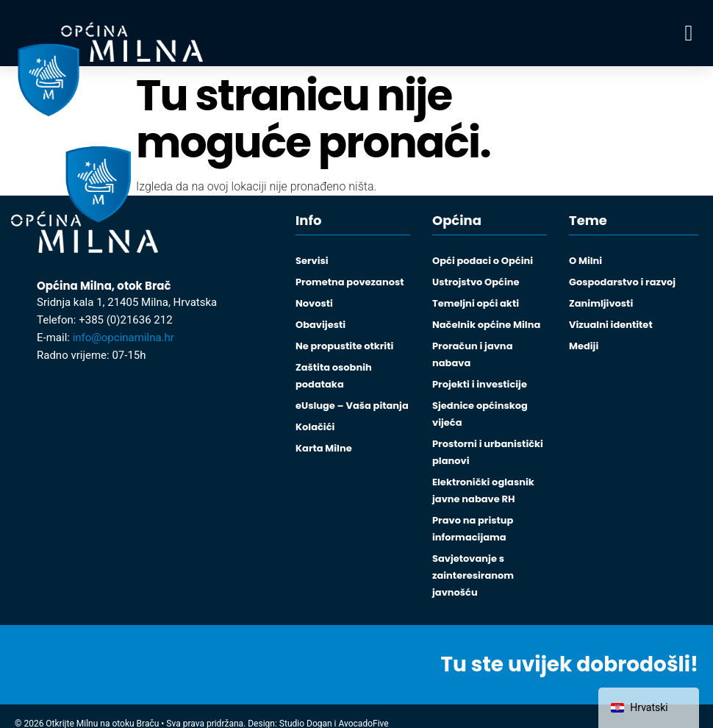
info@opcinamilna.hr (123, 338)
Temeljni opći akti (476, 303)
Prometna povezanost (350, 282)
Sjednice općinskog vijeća (480, 414)
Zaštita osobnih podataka (334, 376)
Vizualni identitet (611, 325)
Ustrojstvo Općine (476, 282)
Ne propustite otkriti (344, 346)
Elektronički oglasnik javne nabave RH (483, 490)
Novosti (314, 303)
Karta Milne (324, 448)
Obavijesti (320, 325)
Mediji (584, 346)
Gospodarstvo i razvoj (622, 282)
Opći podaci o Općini (483, 261)
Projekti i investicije (480, 384)
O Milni (585, 261)
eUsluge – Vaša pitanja (352, 406)
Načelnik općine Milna (486, 325)
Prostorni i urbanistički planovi (488, 452)
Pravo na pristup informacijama (473, 529)
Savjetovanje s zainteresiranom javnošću (473, 575)
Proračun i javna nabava (472, 354)
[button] (689, 33)
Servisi (312, 261)
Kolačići (315, 427)
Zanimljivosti (601, 303)
